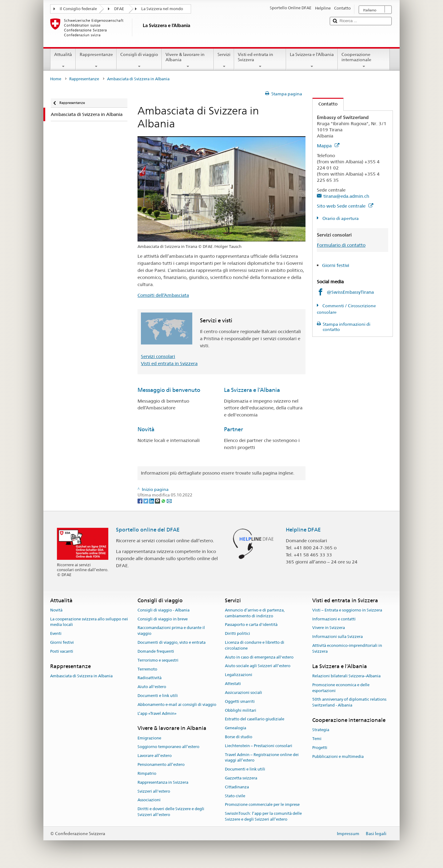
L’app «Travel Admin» (157, 713)
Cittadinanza (237, 787)
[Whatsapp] (164, 501)
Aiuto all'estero (152, 687)
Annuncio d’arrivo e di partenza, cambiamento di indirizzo (255, 613)
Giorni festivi (336, 265)
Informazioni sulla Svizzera (337, 637)
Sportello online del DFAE (148, 530)
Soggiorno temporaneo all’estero (168, 747)
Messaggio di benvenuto (169, 390)
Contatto (325, 104)
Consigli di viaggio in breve (163, 619)
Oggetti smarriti (240, 701)
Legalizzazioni (239, 675)
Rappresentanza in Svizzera (163, 782)
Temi (317, 739)
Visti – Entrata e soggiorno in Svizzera (347, 610)
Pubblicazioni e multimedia (338, 757)
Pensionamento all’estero (161, 764)
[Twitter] (146, 501)
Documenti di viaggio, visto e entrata (172, 642)
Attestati (233, 684)
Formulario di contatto (341, 245)
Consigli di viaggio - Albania (164, 610)
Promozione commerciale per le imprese (262, 805)
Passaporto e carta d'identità (251, 625)
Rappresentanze (96, 60)
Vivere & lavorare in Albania (188, 60)
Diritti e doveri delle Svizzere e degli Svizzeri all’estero (171, 812)
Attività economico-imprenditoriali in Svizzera (347, 648)
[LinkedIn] (152, 501)
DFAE (119, 9)
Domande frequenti (156, 651)
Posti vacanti (62, 651)
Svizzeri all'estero (154, 791)
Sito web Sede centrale (345, 206)
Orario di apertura (340, 218)
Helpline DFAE (303, 530)
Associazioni (149, 800)
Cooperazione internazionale (364, 60)
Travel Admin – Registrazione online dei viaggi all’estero (262, 758)
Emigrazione (149, 738)
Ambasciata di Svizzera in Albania (81, 676)
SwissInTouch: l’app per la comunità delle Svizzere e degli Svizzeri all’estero (263, 817)
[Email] (169, 501)
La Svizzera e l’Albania (312, 60)
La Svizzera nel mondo (162, 9)
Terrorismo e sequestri (158, 660)
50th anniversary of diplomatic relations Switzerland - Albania (349, 703)
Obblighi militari (241, 710)
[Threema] (158, 501)
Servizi (224, 60)
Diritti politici (237, 634)
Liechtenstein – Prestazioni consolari (259, 746)
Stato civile (235, 796)
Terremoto (147, 669)
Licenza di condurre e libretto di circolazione (255, 645)
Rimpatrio (147, 773)
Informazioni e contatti (334, 619)
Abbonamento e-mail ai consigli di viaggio (177, 705)
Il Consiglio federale (78, 9)
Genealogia (235, 728)
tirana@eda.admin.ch (346, 196)
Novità (146, 429)
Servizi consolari (158, 356)
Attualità (63, 60)
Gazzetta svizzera (241, 778)
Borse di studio (239, 737)
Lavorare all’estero (155, 756)
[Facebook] (140, 501)
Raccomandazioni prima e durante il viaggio (171, 631)
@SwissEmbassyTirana (350, 292)
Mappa (328, 146)
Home (56, 79)
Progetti (320, 748)
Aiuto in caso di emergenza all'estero (259, 657)
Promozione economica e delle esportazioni (341, 688)
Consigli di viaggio (139, 60)
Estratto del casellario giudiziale (255, 719)
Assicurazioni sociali (243, 693)
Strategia (321, 730)
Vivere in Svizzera (329, 628)
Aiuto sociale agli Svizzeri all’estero (258, 666)
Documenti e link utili (158, 696)
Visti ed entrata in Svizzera (260, 60)
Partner (233, 429)
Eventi (56, 634)
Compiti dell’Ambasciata (163, 295)
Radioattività (150, 678)
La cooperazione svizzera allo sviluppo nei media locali (89, 622)
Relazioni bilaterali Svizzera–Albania (346, 676)
